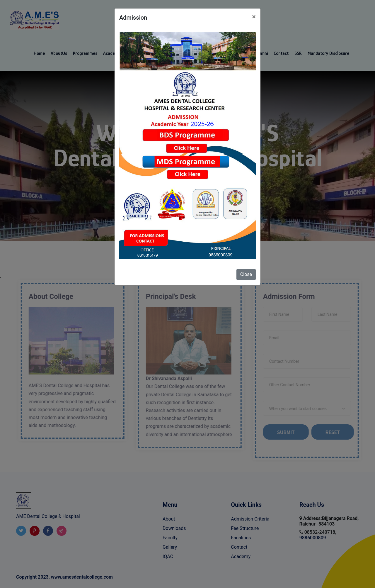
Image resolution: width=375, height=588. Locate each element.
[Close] (254, 17)
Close (246, 274)
